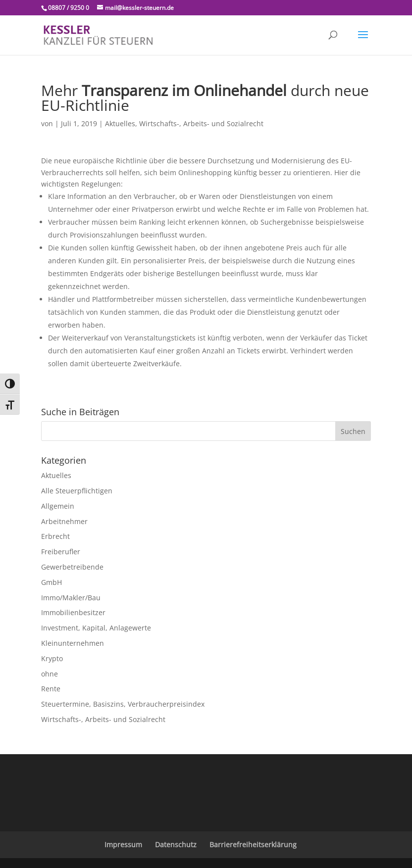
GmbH (51, 582)
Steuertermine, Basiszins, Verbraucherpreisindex (123, 704)
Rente (51, 689)
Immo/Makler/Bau (71, 598)
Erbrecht (55, 536)
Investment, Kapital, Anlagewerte (96, 628)
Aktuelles (120, 123)
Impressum (123, 844)
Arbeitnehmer (64, 521)
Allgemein (58, 506)
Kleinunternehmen (73, 643)
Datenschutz (176, 844)
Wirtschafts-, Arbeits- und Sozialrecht (201, 123)
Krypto (52, 658)
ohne (50, 674)
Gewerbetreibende (72, 567)
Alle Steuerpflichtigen (77, 491)
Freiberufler (61, 552)
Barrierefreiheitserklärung (253, 844)
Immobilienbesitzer (73, 612)
